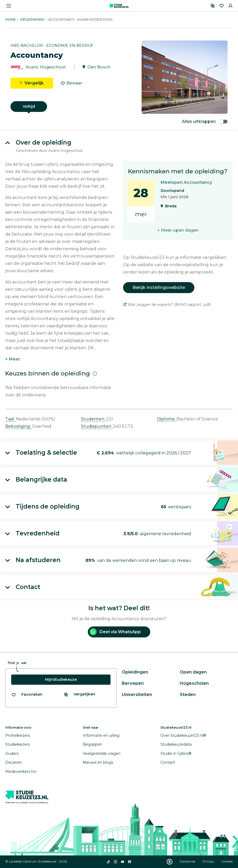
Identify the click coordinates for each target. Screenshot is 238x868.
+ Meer (13, 359)
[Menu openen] (9, 6)
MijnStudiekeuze (61, 679)
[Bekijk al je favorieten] (27, 695)
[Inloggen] (230, 6)
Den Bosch (99, 67)
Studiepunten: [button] (97, 426)
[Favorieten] (222, 6)
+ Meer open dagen (178, 230)
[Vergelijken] (213, 6)
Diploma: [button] (167, 419)
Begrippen (92, 744)
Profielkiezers (18, 735)
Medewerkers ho (21, 772)
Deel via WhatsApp (115, 632)
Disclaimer (188, 861)
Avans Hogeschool (46, 67)
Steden (188, 695)
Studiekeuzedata (176, 744)
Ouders (12, 753)
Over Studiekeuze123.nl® (183, 735)
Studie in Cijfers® (176, 753)
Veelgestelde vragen (102, 753)
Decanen (14, 762)
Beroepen (133, 683)
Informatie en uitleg (101, 735)
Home (10, 19)
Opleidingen (32, 19)
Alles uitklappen (205, 121)
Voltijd (29, 106)
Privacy (209, 861)
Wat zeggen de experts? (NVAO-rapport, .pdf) (167, 305)
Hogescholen (194, 683)
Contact (168, 762)
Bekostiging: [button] (19, 426)
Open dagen (193, 672)
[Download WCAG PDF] (170, 862)
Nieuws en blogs (98, 762)
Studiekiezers (18, 744)
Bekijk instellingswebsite (159, 287)
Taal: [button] (11, 419)
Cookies (227, 861)
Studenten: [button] (94, 419)
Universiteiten (137, 695)
